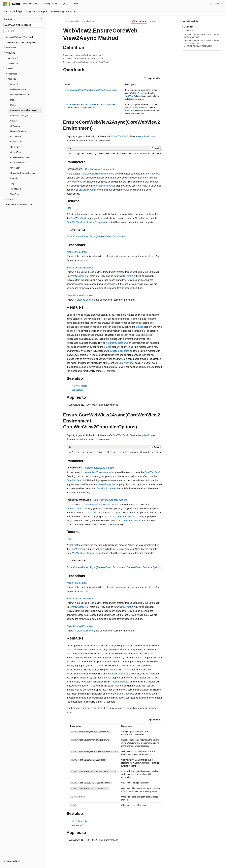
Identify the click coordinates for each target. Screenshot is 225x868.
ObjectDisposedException (80, 295)
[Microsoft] (5, 4)
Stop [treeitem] (12, 184)
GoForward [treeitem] (15, 126)
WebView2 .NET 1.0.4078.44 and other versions (94, 405)
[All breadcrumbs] (66, 21)
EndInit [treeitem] (13, 105)
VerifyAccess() (79, 276)
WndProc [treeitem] (14, 194)
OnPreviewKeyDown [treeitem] (20, 157)
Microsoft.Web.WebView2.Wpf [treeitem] (19, 37)
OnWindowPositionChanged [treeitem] (23, 173)
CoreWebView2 (140, 93)
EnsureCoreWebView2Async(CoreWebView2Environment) (91, 90)
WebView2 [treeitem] (13, 58)
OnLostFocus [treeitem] (16, 152)
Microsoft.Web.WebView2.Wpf (89, 55)
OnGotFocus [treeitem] (16, 137)
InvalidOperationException (80, 268)
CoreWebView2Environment (100, 169)
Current (127, 276)
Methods (88, 21)
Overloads (189, 31)
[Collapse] (42, 19)
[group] (114, 154)
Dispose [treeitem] (14, 100)
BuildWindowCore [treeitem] (18, 89)
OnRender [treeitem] (15, 168)
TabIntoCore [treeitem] (16, 189)
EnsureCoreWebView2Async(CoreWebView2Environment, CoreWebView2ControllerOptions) (114, 567)
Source (140, 327)
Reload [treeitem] (13, 178)
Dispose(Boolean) (86, 300)
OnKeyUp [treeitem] (15, 147)
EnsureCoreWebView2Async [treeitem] (24, 110)
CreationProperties (106, 186)
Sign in (218, 4)
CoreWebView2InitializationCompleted (86, 222)
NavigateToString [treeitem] (18, 131)
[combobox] (23, 25)
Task (69, 208)
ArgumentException (77, 252)
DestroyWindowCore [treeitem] (20, 95)
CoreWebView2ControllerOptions (110, 500)
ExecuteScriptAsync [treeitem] (19, 116)
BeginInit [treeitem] (14, 84)
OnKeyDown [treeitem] (16, 142)
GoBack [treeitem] (14, 121)
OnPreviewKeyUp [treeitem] (18, 163)
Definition (189, 27)
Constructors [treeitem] (14, 63)
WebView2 (76, 21)
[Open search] (211, 4)
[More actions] (159, 21)
